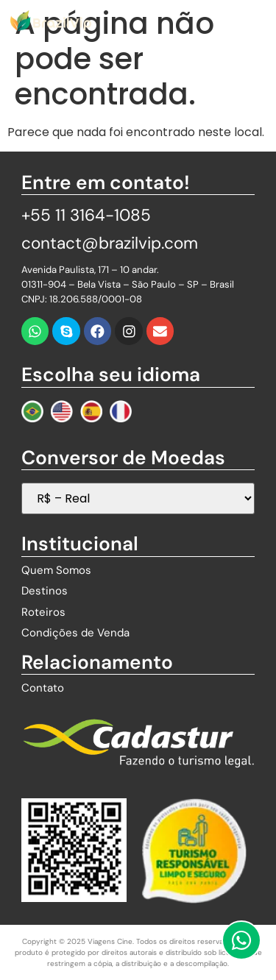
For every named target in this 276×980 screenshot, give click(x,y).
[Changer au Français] (121, 411)
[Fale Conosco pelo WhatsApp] (241, 940)
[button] (261, 20)
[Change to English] (62, 411)
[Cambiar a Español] (91, 411)
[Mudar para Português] (32, 411)
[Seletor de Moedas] (138, 498)
